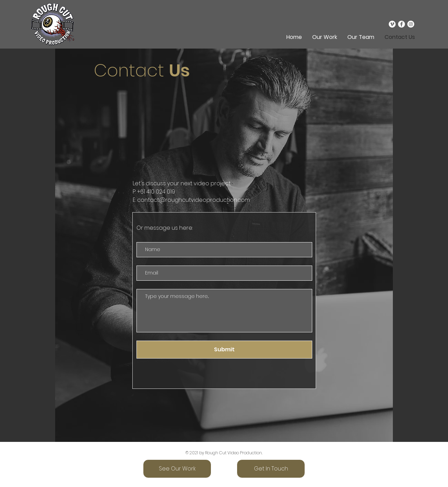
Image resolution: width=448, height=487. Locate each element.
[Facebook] (401, 24)
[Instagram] (411, 24)
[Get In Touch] (271, 469)
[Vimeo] (392, 24)
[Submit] (224, 350)
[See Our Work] (177, 469)
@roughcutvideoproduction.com (205, 200)
